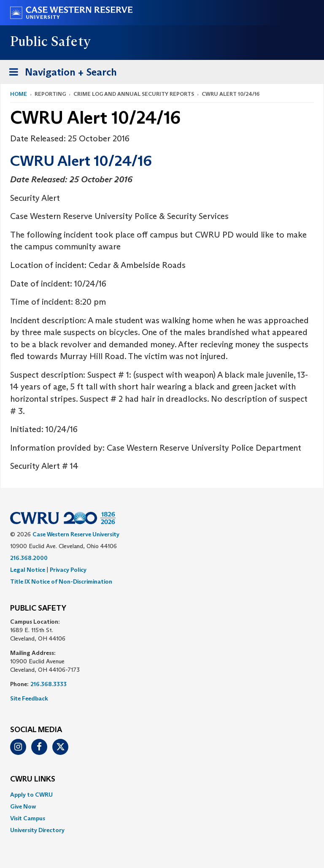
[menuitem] (162, 795)
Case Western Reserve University (76, 534)
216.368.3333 (49, 684)
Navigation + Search (60, 74)
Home (19, 94)
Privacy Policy (68, 570)
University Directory (37, 830)
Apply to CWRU (31, 795)
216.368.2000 (29, 558)
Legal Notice (28, 570)
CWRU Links (33, 779)
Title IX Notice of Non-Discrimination (61, 581)
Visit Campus (28, 818)
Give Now (23, 806)
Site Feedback (29, 698)
